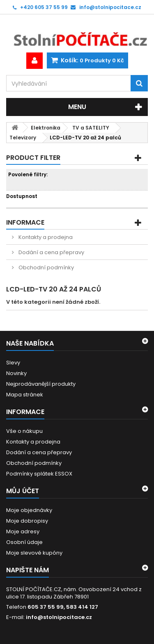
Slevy (13, 363)
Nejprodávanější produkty (41, 384)
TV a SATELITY (91, 128)
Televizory (23, 138)
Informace (25, 222)
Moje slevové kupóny (34, 553)
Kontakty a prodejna (45, 237)
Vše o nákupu (24, 431)
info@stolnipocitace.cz (59, 617)
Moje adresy (23, 531)
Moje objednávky (29, 510)
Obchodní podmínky (46, 267)
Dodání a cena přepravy (51, 252)
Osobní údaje (24, 542)
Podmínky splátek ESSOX (39, 474)
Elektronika (46, 128)
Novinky (16, 373)
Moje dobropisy (27, 521)
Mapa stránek (25, 395)
